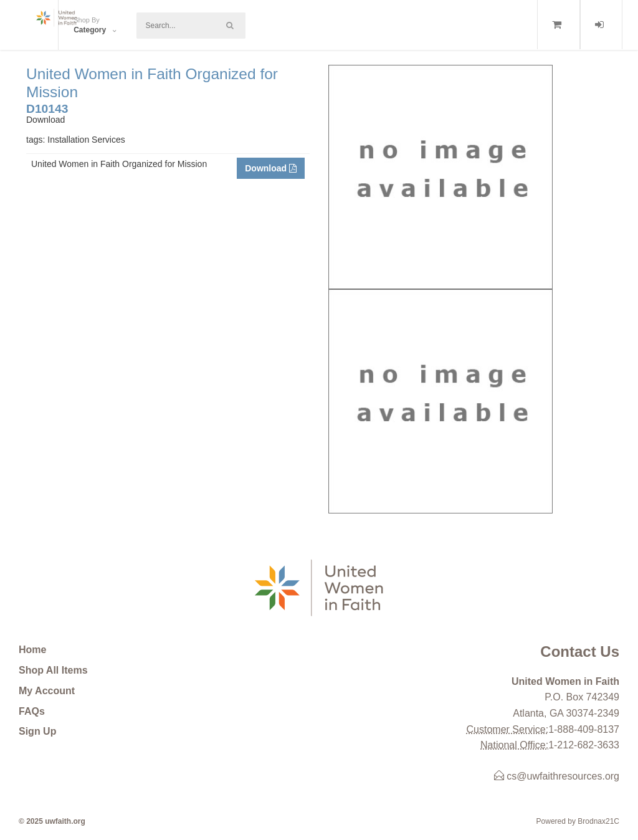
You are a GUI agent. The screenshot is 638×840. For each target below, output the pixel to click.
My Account (47, 691)
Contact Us (580, 651)
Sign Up (37, 731)
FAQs (32, 711)
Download (271, 168)
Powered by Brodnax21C (578, 821)
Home (32, 650)
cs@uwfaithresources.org (557, 776)
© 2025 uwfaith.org (52, 821)
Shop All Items (53, 670)
